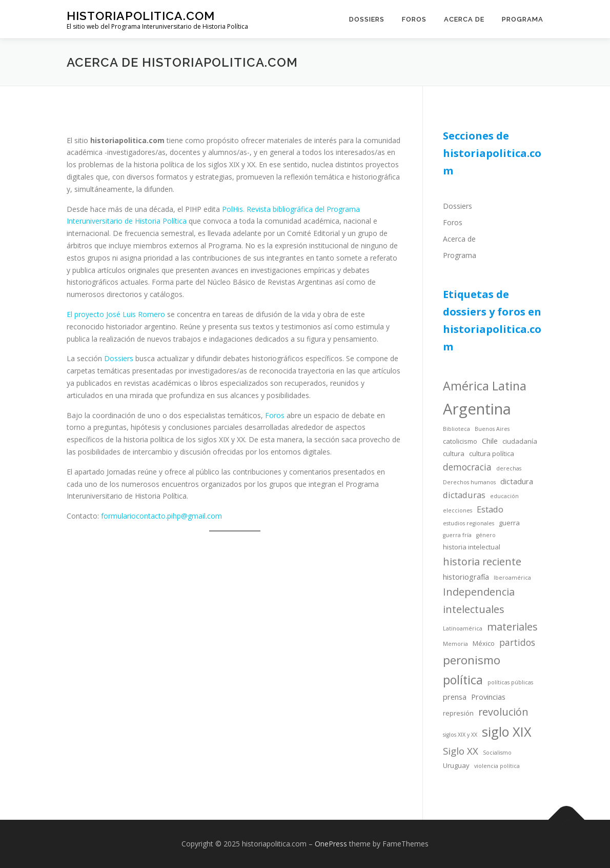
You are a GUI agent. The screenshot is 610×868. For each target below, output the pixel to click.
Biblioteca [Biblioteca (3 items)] (456, 429)
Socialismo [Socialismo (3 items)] (497, 753)
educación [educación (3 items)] (504, 496)
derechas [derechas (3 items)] (509, 468)
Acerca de (464, 19)
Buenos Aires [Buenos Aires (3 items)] (492, 429)
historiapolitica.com (141, 16)
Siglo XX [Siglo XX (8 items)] (461, 751)
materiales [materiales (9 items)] (512, 627)
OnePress (331, 844)
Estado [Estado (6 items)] (490, 509)
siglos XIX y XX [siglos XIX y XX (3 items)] (460, 735)
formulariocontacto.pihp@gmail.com (161, 516)
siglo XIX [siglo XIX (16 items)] (507, 732)
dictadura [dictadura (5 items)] (517, 481)
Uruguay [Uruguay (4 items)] (456, 765)
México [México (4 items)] (484, 643)
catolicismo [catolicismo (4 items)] (460, 441)
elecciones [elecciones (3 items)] (457, 510)
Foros (414, 19)
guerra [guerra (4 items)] (509, 523)
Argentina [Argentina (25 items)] (477, 409)
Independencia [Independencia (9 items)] (479, 592)
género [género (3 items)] (486, 535)
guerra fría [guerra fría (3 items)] (457, 535)
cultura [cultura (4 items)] (454, 453)
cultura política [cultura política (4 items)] (492, 453)
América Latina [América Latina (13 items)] (485, 386)
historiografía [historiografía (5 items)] (466, 577)
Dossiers (367, 19)
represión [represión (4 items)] (458, 713)
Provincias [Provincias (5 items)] (488, 697)
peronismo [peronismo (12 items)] (472, 660)
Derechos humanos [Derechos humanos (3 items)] (469, 482)
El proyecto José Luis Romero (116, 314)
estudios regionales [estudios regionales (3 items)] (469, 523)
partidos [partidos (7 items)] (517, 642)
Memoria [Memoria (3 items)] (455, 644)
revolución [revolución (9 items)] (503, 712)
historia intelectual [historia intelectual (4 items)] (472, 547)
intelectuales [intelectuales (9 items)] (474, 609)
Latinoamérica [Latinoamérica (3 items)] (463, 628)
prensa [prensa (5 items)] (455, 697)
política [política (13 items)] (463, 680)
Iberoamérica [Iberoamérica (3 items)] (512, 578)
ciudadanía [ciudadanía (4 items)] (520, 441)
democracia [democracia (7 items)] (467, 467)
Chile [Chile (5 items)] (490, 441)
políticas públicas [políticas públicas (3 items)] (510, 682)
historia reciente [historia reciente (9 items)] (482, 561)
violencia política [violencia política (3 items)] (497, 766)
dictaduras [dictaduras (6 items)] (464, 495)
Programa (523, 19)
